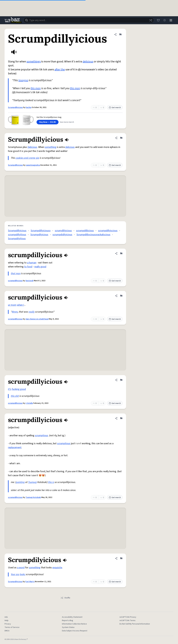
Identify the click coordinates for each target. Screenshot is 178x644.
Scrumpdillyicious (15, 107)
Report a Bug (68, 620)
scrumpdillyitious (17, 235)
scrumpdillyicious (15, 281)
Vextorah (29, 281)
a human (32, 263)
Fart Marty (30, 582)
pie (37, 158)
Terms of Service (12, 627)
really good (40, 267)
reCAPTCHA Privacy (128, 617)
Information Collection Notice (74, 624)
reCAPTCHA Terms (127, 620)
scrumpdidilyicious (62, 235)
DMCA (7, 631)
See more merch (67, 122)
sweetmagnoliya (33, 165)
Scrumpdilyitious (17, 239)
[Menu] (171, 20)
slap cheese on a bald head (37, 319)
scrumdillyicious (63, 231)
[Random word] (151, 20)
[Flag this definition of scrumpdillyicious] (121, 253)
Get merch (115, 108)
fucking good (19, 389)
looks (23, 574)
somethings (34, 62)
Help (6, 620)
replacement (15, 447)
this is (51, 482)
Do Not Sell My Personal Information (135, 624)
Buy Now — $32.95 (48, 122)
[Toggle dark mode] (165, 20)
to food (28, 267)
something (50, 147)
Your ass (15, 574)
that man (16, 273)
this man (36, 88)
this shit (15, 396)
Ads (6, 617)
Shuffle (65, 598)
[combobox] (89, 20)
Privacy (8, 624)
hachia (29, 107)
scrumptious (41, 435)
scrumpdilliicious (85, 231)
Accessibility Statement (72, 617)
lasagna (23, 80)
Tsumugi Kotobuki (33, 497)
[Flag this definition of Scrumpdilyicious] (121, 558)
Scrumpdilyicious (39, 235)
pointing (20, 482)
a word (21, 568)
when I (20, 305)
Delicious (32, 147)
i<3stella (29, 403)
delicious (88, 62)
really (32, 312)
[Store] (158, 20)
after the (60, 70)
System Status (68, 627)
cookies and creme (25, 158)
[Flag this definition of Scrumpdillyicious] (120, 34)
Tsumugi (32, 482)
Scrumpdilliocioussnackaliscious (93, 235)
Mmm (15, 312)
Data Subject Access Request (75, 631)
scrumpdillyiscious (108, 231)
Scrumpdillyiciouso (41, 231)
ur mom (12, 305)
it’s (10, 389)
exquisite (57, 568)
